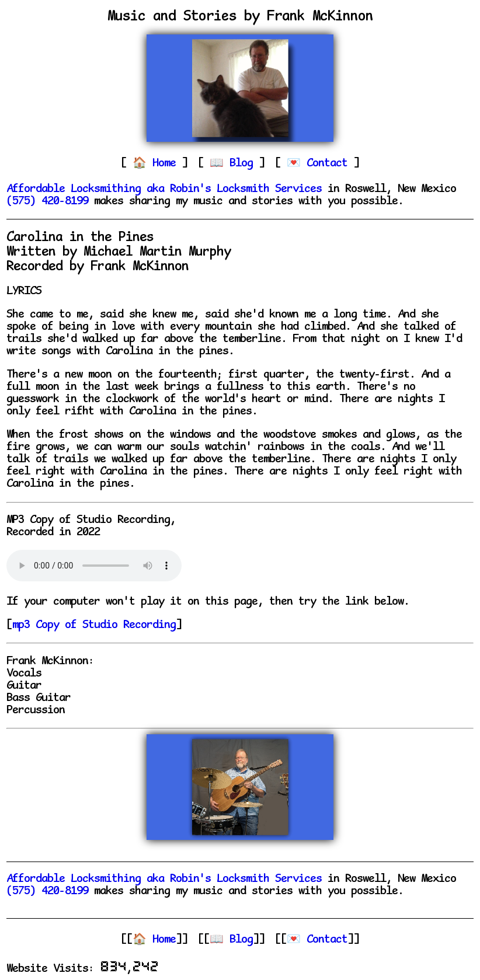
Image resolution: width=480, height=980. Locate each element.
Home (167, 164)
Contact (330, 164)
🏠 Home (154, 940)
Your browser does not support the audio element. (94, 566)
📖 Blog (231, 940)
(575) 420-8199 (47, 202)
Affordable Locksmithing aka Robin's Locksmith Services (164, 189)
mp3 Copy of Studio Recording (94, 625)
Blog (244, 164)
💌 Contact (317, 940)
